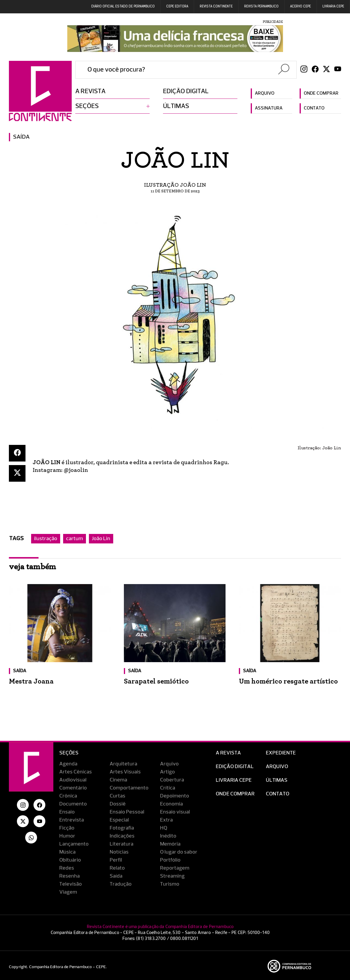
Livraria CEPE (333, 7)
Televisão (71, 884)
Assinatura (269, 108)
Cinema (118, 780)
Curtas (118, 796)
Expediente (281, 753)
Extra (166, 820)
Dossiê (118, 804)
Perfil (116, 860)
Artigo (167, 772)
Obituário (70, 860)
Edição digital (186, 91)
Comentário (73, 788)
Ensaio (67, 812)
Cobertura (172, 780)
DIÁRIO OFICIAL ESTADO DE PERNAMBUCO (123, 7)
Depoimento (175, 796)
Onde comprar (321, 93)
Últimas (176, 106)
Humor (67, 836)
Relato (117, 868)
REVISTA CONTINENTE (216, 7)
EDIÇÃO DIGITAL (235, 767)
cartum (75, 539)
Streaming (172, 876)
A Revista (228, 753)
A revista (90, 91)
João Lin (101, 539)
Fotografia (122, 828)
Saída (21, 137)
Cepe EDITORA (177, 7)
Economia (171, 804)
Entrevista (72, 820)
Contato (314, 108)
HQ (164, 828)
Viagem (68, 892)
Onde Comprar (235, 794)
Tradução (121, 884)
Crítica (168, 788)
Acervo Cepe (301, 7)
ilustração (46, 539)
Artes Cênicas (76, 772)
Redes (67, 868)
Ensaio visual (175, 812)
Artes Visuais (125, 772)
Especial (119, 820)
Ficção (67, 828)
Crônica (68, 796)
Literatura (122, 844)
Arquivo (265, 93)
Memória (170, 844)
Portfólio (170, 860)
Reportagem (175, 868)
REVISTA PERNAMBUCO (261, 7)
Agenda (68, 764)
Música (67, 852)
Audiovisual (73, 780)
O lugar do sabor (179, 852)
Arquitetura (123, 764)
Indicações (122, 836)
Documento (73, 804)
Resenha (69, 876)
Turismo (170, 884)
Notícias (119, 852)
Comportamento (129, 788)
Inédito (168, 836)
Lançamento (74, 844)
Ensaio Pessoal (127, 812)
